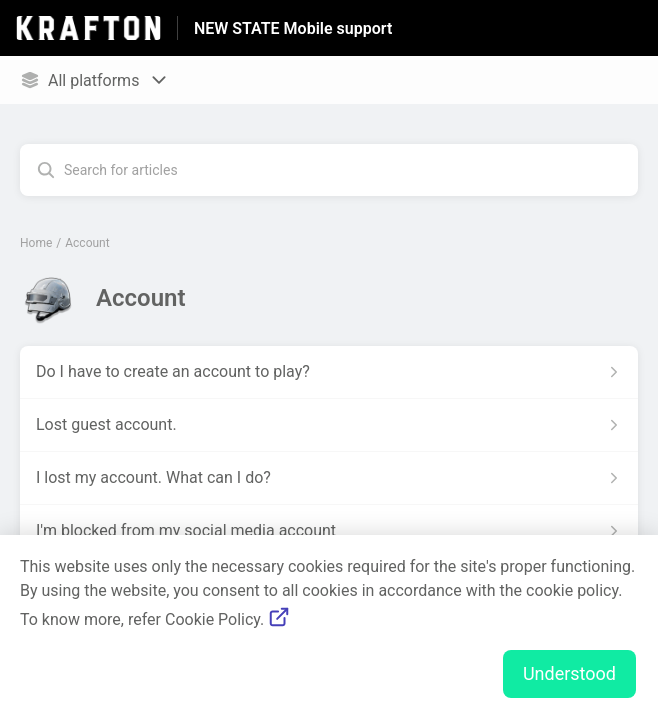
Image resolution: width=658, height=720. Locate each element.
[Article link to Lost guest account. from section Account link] (329, 425)
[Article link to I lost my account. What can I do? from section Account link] (329, 478)
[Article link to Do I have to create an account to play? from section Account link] (329, 372)
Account (87, 243)
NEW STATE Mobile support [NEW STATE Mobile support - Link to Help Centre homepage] (293, 28)
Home (36, 243)
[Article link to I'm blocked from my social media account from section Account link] (329, 531)
